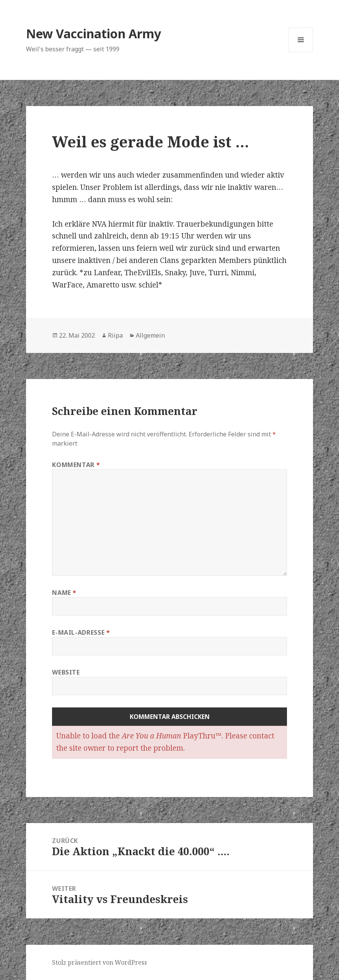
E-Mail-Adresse (81, 632)
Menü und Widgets (301, 52)
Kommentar (76, 465)
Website (66, 672)
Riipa (115, 335)
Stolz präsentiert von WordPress (99, 962)
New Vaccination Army (94, 33)
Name (64, 593)
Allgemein (150, 335)
